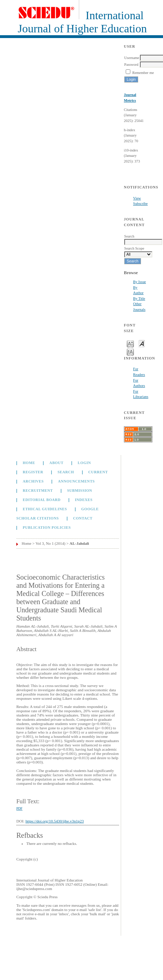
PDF (19, 809)
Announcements (76, 481)
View (137, 198)
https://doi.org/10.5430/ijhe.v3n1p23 (55, 821)
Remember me (143, 73)
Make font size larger (130, 351)
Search (66, 472)
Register (33, 472)
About (56, 463)
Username (132, 58)
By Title (139, 299)
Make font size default (142, 343)
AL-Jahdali (79, 543)
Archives (33, 481)
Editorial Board (42, 500)
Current (98, 472)
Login (84, 463)
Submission (80, 491)
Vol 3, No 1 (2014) (50, 543)
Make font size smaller (130, 343)
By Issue (140, 282)
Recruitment (38, 491)
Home (29, 463)
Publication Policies (47, 528)
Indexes (84, 500)
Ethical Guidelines (45, 509)
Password (131, 65)
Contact (83, 518)
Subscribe (140, 204)
